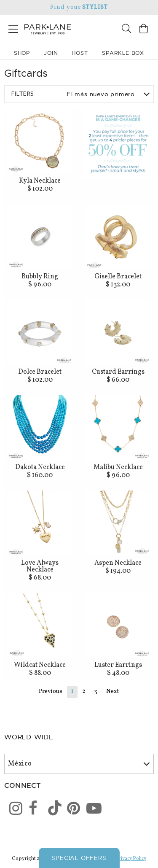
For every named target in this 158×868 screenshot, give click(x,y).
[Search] (126, 30)
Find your (79, 7)
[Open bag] (144, 30)
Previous (51, 691)
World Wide (29, 737)
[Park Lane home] (40, 28)
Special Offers (79, 858)
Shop (22, 53)
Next (112, 691)
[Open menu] (13, 28)
